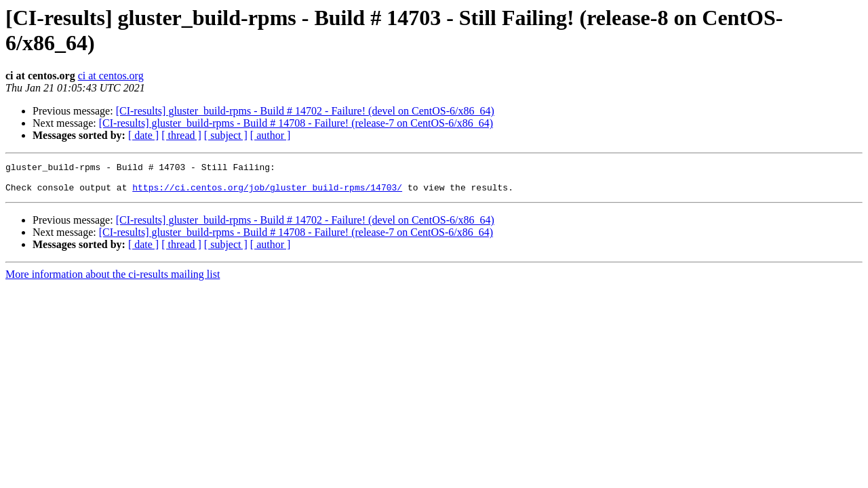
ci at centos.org (111, 76)
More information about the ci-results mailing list (113, 280)
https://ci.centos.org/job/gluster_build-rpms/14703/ (267, 193)
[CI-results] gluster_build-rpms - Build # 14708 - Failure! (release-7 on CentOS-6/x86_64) (296, 123)
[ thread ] (181, 135)
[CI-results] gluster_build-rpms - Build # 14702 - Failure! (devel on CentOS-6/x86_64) (305, 111)
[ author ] (271, 135)
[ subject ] (226, 135)
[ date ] (143, 135)
